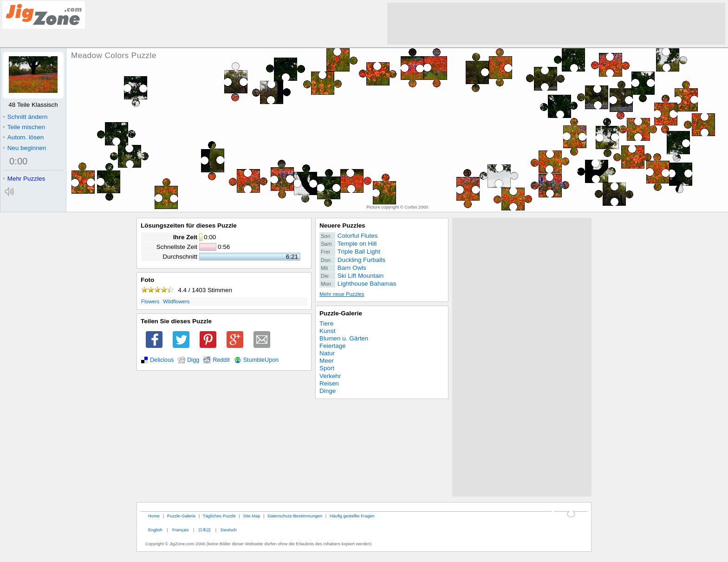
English (155, 530)
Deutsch (228, 530)
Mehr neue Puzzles (342, 294)
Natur (327, 353)
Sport (327, 368)
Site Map (251, 516)
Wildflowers (176, 301)
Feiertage (333, 346)
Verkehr (330, 376)
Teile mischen (24, 127)
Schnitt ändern (25, 117)
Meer (327, 361)
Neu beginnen (24, 148)
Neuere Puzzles (342, 225)
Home (154, 516)
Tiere (326, 323)
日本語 (205, 530)
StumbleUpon (261, 360)
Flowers (150, 301)
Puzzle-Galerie (341, 313)
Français (181, 530)
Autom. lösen (23, 137)
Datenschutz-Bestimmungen (295, 516)
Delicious (162, 360)
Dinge (328, 391)
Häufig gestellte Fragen (352, 516)
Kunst (327, 331)
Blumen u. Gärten (344, 338)
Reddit (221, 360)
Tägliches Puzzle (219, 516)
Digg (193, 360)
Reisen (329, 383)
